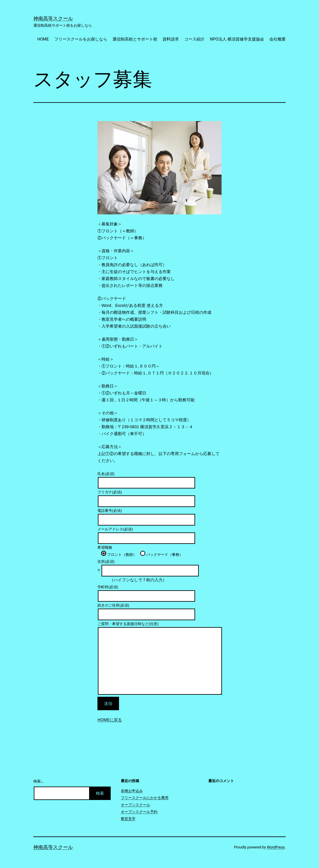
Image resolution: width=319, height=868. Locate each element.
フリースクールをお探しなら (81, 39)
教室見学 (128, 819)
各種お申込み (132, 791)
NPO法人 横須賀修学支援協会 (237, 39)
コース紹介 (194, 39)
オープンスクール (135, 805)
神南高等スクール (53, 19)
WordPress (276, 847)
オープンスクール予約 (139, 812)
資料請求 (171, 39)
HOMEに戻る (110, 720)
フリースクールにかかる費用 (145, 798)
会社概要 (277, 39)
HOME (43, 39)
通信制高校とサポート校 (135, 39)
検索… (38, 781)
